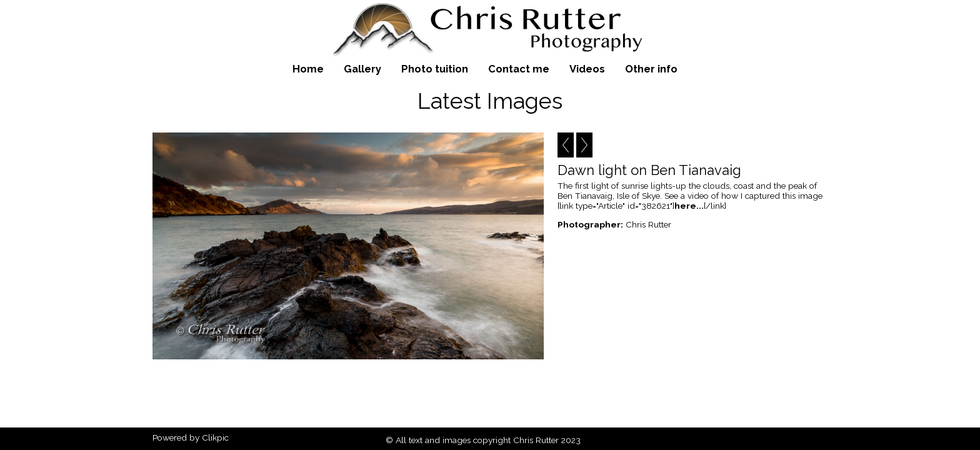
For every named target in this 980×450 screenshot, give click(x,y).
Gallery (362, 69)
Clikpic (215, 437)
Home (308, 69)
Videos (587, 69)
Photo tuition (435, 69)
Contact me (519, 69)
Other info (651, 69)
